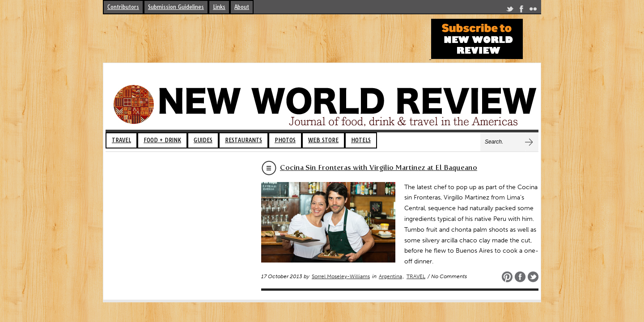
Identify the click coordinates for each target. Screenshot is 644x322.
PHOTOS (285, 140)
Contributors (123, 7)
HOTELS (361, 140)
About (242, 7)
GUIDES (203, 140)
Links (219, 7)
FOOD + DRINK (162, 140)
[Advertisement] (266, 39)
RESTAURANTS (244, 140)
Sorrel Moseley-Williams (341, 276)
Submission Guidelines (176, 7)
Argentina (390, 276)
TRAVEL (121, 140)
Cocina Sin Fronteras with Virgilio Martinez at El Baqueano (379, 167)
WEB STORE (323, 140)
